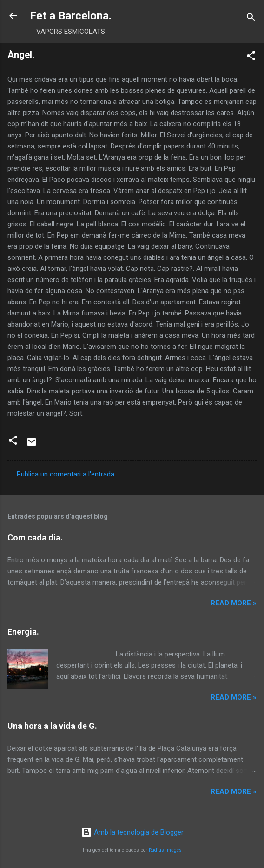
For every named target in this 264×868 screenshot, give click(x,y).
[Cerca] (251, 19)
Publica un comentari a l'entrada (66, 474)
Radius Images (165, 850)
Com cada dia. (35, 537)
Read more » (234, 603)
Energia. (23, 632)
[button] (251, 57)
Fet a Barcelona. (71, 16)
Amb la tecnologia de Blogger (132, 832)
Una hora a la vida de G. (52, 726)
